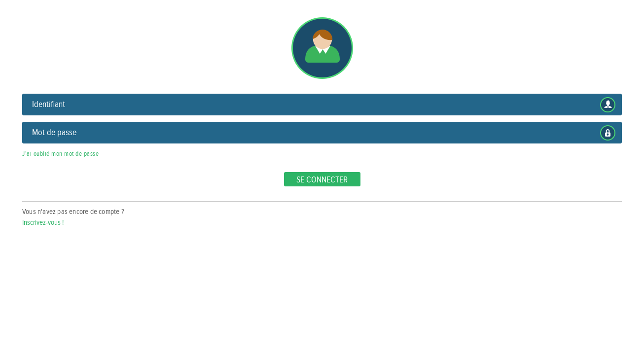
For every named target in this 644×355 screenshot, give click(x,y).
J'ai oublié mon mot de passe (60, 154)
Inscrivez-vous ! (43, 223)
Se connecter (322, 180)
